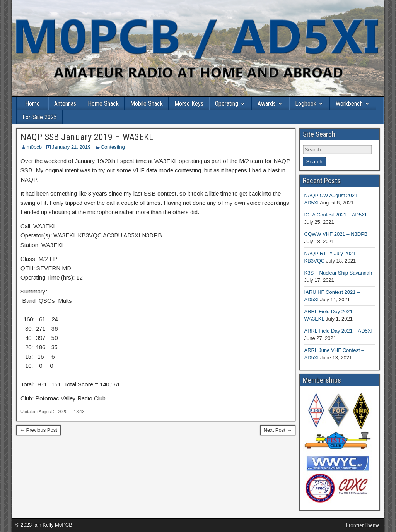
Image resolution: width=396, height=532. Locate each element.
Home (32, 104)
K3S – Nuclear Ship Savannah (338, 273)
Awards (267, 104)
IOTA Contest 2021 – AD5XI (335, 215)
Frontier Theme (363, 525)
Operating (227, 104)
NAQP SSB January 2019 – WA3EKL (87, 137)
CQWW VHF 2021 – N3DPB (336, 234)
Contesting (113, 147)
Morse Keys (189, 104)
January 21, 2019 (71, 147)
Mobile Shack (147, 104)
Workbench (349, 104)
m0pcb (34, 147)
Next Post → (278, 430)
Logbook (306, 104)
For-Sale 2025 (40, 117)
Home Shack (103, 104)
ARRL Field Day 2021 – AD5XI (339, 331)
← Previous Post (38, 430)
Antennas (65, 104)
